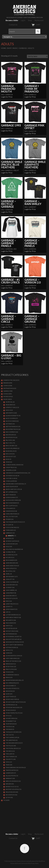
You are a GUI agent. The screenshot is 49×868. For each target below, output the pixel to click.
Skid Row (9, 691)
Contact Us (13, 25)
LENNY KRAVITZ (11, 609)
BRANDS (6, 383)
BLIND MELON (10, 451)
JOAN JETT (9, 579)
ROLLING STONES (11, 688)
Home (3, 48)
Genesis (8, 538)
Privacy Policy (35, 863)
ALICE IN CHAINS (11, 421)
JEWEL (8, 574)
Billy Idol (9, 440)
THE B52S (9, 727)
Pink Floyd (9, 669)
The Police (9, 746)
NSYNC (8, 650)
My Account (39, 20)
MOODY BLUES (10, 628)
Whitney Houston (12, 789)
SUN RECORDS (10, 718)
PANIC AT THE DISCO (12, 661)
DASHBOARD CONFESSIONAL (15, 484)
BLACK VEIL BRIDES (12, 448)
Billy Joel (9, 443)
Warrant (9, 778)
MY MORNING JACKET (13, 637)
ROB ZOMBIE (10, 686)
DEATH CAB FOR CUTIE (13, 489)
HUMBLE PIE (10, 552)
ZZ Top (8, 797)
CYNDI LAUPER (10, 481)
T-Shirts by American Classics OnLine (15, 861)
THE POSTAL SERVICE (12, 748)
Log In (23, 20)
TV (4, 800)
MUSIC (15, 48)
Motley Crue (10, 631)
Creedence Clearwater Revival (17, 473)
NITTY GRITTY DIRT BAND (13, 645)
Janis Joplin (10, 568)
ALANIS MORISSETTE (12, 416)
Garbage (23, 48)
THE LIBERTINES (11, 740)
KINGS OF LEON (11, 598)
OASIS (8, 653)
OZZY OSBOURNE (11, 658)
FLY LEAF (8, 525)
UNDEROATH (10, 773)
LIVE (7, 612)
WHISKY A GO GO (11, 787)
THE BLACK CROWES (12, 732)
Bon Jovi (9, 454)
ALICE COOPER (10, 418)
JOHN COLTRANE (11, 582)
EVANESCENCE (10, 511)
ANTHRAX (9, 424)
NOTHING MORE (11, 647)
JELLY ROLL (9, 571)
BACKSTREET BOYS (12, 429)
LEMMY (8, 607)
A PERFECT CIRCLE (11, 407)
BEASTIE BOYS (10, 437)
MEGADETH (9, 620)
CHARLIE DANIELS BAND (13, 465)
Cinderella (10, 470)
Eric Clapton (10, 506)
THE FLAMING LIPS (11, 737)
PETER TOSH (9, 667)
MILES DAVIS (9, 623)
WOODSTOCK (10, 795)
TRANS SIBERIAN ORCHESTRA (15, 767)
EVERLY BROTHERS (11, 514)
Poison (8, 672)
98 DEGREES (9, 405)
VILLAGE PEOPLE (11, 776)
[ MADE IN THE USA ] (10, 380)
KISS (7, 601)
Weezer (8, 784)
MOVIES (6, 396)
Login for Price (7, 97)
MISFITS (8, 626)
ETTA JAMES (9, 508)
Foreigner (9, 530)
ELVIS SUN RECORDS (12, 500)
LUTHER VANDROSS (12, 615)
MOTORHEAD (10, 634)
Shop (30, 20)
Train (8, 765)
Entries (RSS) (14, 863)
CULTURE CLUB (10, 478)
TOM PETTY (9, 759)
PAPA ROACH (10, 664)
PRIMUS (8, 677)
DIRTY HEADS (10, 495)
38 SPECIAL (9, 402)
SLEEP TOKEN (10, 697)
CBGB (8, 462)
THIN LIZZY (9, 754)
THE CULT (9, 735)
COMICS (6, 386)
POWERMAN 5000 (11, 675)
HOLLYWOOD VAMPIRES (13, 549)
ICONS (5, 394)
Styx (7, 716)
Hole (7, 547)
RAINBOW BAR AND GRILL (14, 680)
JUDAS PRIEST (10, 593)
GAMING (6, 391)
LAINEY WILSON (11, 604)
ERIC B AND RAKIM (11, 503)
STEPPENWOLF (10, 705)
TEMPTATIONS (10, 724)
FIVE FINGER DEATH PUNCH (14, 522)
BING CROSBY (10, 446)
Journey (9, 587)
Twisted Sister (11, 770)
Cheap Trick (10, 467)
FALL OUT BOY (10, 517)
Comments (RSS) (26, 863)
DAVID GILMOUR (11, 487)
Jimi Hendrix (10, 577)
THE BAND (9, 729)
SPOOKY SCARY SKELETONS (14, 702)
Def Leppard (10, 492)
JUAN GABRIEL (10, 590)
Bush (7, 459)
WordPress (42, 861)
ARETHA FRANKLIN (12, 426)
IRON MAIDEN (10, 560)
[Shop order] (37, 56)
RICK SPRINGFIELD (11, 683)
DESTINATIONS (8, 388)
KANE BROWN (10, 596)
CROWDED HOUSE (11, 476)
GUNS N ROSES (10, 544)
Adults (11, 536)
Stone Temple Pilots (13, 713)
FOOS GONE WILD (11, 527)
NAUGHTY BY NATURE (13, 639)
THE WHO (9, 751)
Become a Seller (12, 20)
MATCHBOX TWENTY (12, 617)
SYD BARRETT (10, 721)
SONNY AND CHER (11, 699)
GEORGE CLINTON (11, 541)
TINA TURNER (10, 757)
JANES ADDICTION (11, 566)
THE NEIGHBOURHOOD (13, 743)
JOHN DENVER (10, 585)
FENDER (8, 519)
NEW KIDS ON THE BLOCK (14, 642)
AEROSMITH (9, 413)
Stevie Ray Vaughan (13, 707)
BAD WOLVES (10, 435)
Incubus (9, 557)
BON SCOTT (9, 457)
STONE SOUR (10, 710)
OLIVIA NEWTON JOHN (13, 656)
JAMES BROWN (10, 563)
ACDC (7, 410)
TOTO (7, 762)
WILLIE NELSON (10, 792)
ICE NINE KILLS (10, 555)
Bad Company (10, 432)
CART (30, 25)
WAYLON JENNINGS (12, 781)
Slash (8, 694)
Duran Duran (10, 497)
